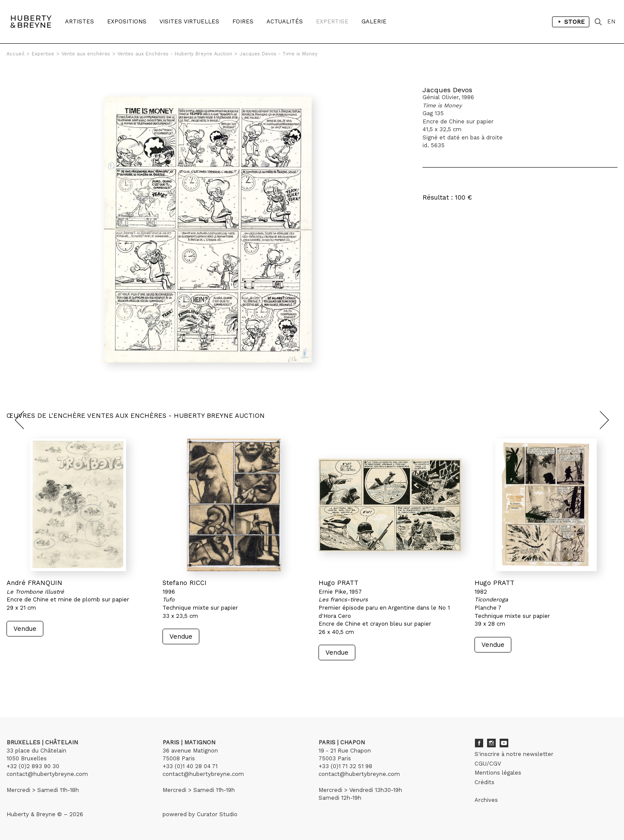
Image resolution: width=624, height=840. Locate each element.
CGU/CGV (488, 764)
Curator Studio (217, 814)
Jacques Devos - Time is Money (279, 54)
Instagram (491, 743)
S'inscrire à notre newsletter (514, 754)
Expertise (332, 21)
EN (611, 21)
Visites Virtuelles (189, 21)
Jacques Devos (447, 90)
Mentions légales (498, 773)
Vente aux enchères (86, 54)
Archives (486, 800)
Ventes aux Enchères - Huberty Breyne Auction (175, 54)
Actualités (285, 21)
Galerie (374, 21)
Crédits (484, 782)
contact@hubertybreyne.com (47, 774)
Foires (243, 21)
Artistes (80, 21)
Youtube (504, 743)
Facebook (479, 743)
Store (571, 22)
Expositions (127, 21)
